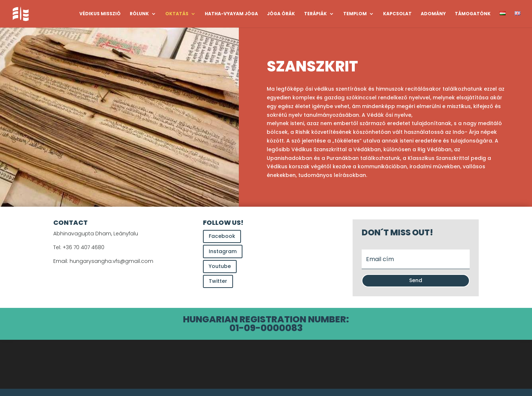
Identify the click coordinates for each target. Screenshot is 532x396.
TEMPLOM (355, 14)
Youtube (220, 266)
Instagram (223, 251)
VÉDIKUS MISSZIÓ (100, 14)
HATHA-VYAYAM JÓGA (231, 14)
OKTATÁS (177, 14)
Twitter (218, 281)
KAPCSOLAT (397, 14)
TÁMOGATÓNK (473, 14)
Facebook (222, 236)
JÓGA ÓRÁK (281, 14)
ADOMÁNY (433, 14)
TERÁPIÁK (315, 14)
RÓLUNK (139, 14)
